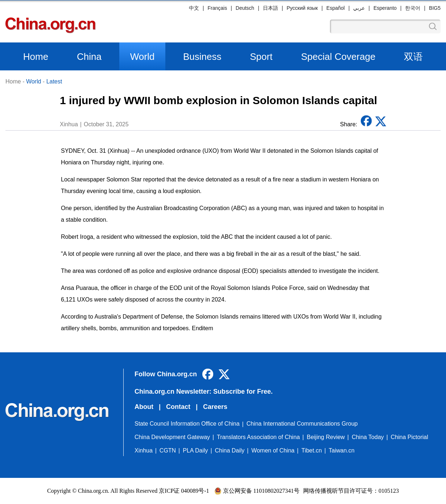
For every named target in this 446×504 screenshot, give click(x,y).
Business (202, 57)
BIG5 (435, 8)
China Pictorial (410, 437)
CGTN (168, 450)
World (142, 57)
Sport (261, 57)
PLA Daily (195, 450)
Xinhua (144, 450)
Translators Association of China (258, 437)
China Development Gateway (172, 437)
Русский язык (302, 8)
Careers (215, 407)
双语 (413, 57)
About (144, 407)
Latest (54, 81)
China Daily (230, 450)
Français (217, 8)
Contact (178, 407)
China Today (368, 437)
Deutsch (245, 8)
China (89, 57)
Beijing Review (326, 437)
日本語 (271, 8)
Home (36, 57)
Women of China (273, 450)
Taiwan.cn (342, 450)
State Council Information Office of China (187, 424)
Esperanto (385, 8)
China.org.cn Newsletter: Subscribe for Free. (204, 392)
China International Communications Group (302, 424)
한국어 (413, 8)
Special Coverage (338, 57)
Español (336, 8)
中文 (194, 8)
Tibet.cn (311, 450)
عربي (359, 8)
